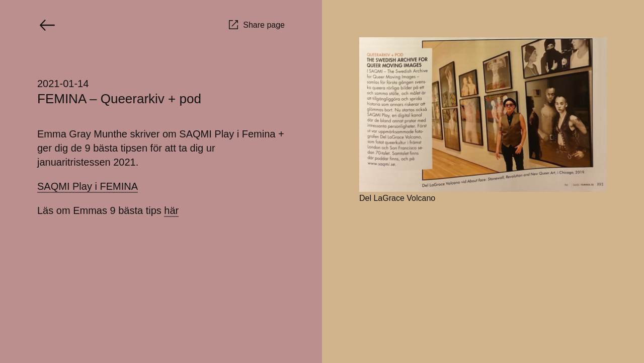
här (171, 210)
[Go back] (47, 25)
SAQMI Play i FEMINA (88, 186)
